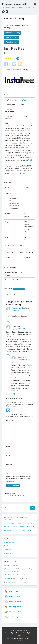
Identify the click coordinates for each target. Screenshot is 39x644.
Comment (11, 420)
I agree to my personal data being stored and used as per (19, 406)
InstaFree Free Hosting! (20, 578)
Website (9, 464)
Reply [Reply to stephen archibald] (8, 322)
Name (9, 446)
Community (8, 550)
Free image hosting (14, 607)
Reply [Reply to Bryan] (13, 394)
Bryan (20, 357)
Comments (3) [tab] (10, 294)
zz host (15, 565)
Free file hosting (12, 597)
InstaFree (23, 100)
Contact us (8, 496)
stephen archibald (19, 308)
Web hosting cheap (14, 617)
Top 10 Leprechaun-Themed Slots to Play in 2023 (19, 530)
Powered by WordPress (13, 633)
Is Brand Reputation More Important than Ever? (19, 523)
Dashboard (8, 546)
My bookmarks (11, 37)
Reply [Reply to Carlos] (8, 355)
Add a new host (9, 542)
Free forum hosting (14, 602)
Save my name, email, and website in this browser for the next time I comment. (19, 479)
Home (9, 70)
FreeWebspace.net (14, 4)
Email (9, 455)
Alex (8, 575)
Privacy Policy (13, 407)
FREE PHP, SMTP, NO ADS (19, 575)
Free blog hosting (13, 592)
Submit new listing (13, 33)
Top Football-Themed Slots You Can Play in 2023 (19, 527)
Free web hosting (18, 289)
